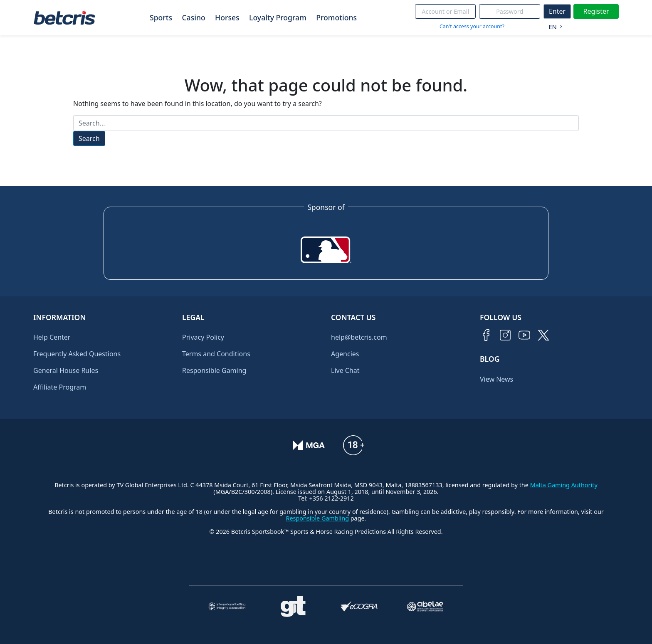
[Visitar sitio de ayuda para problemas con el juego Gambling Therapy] (293, 607)
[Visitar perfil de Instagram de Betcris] (505, 335)
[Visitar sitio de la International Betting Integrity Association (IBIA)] (227, 606)
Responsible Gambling (317, 518)
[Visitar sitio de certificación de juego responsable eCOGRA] (359, 606)
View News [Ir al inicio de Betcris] (496, 379)
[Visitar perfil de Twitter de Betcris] (543, 335)
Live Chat (345, 370)
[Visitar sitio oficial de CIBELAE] (425, 606)
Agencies (345, 354)
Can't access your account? (472, 26)
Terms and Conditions (216, 354)
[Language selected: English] (553, 25)
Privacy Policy (203, 337)
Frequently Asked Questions (77, 354)
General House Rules (66, 370)
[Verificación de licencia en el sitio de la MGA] (309, 445)
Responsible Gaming (214, 370)
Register (596, 11)
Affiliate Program (60, 387)
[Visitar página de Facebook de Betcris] (486, 335)
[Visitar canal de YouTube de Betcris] (524, 335)
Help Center (52, 337)
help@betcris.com (359, 337)
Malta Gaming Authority (564, 485)
